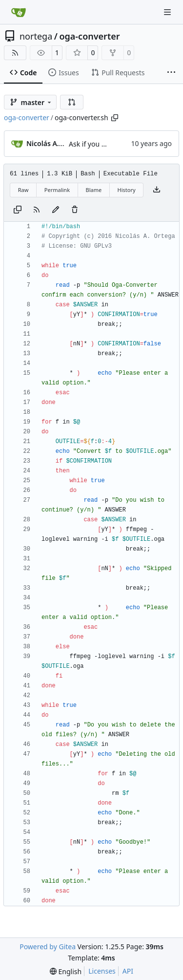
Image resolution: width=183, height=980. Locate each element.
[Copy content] (18, 210)
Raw (23, 190)
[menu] (66, 971)
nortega (36, 36)
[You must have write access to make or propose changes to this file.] (75, 210)
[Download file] (157, 190)
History (127, 190)
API (128, 971)
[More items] (171, 73)
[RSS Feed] (15, 53)
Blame (93, 190)
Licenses (102, 971)
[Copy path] (115, 118)
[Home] (19, 12)
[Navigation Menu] (168, 12)
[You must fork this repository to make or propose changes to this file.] (56, 210)
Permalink (57, 190)
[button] (72, 102)
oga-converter (89, 36)
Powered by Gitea (48, 947)
